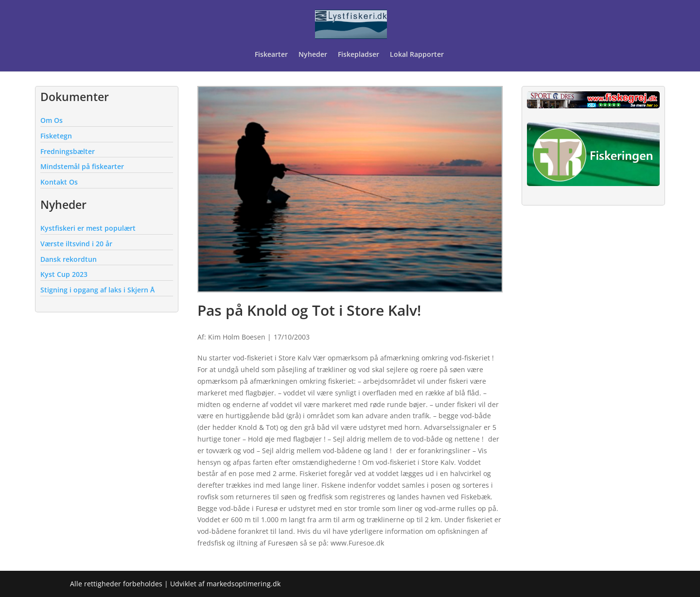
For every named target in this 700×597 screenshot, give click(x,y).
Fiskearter (271, 55)
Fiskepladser (359, 55)
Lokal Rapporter (418, 55)
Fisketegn (56, 136)
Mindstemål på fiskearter (82, 166)
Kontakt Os (59, 182)
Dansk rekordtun (69, 259)
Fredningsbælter (68, 151)
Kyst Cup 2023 (64, 274)
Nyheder (313, 55)
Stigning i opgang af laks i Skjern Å (97, 290)
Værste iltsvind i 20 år (76, 244)
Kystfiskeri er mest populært (88, 228)
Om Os (52, 120)
